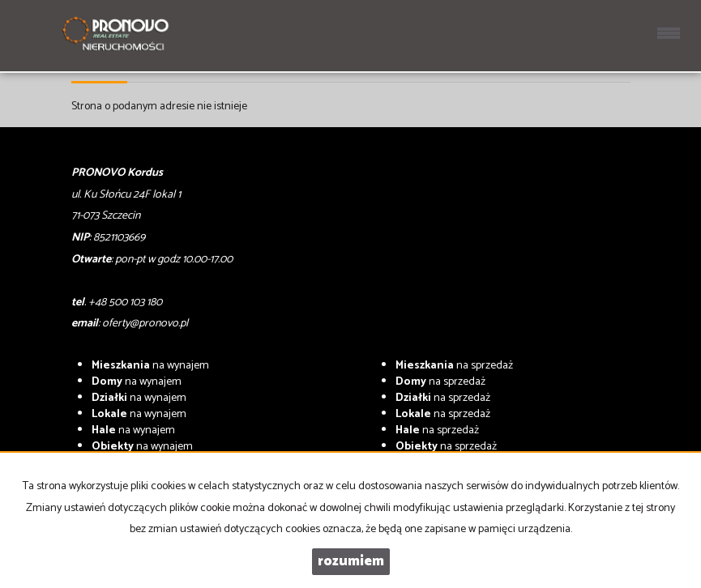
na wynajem (150, 366)
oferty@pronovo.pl (145, 324)
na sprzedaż (454, 366)
